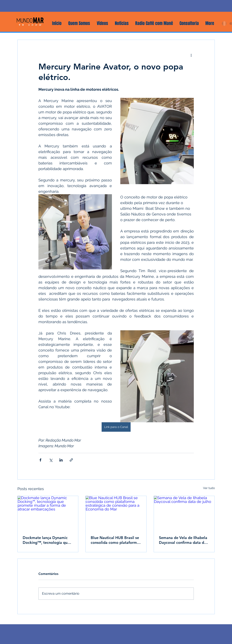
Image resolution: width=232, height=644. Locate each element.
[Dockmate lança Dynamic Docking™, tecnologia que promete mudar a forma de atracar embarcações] (48, 513)
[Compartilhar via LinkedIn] (61, 460)
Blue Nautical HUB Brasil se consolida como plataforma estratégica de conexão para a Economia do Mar (116, 540)
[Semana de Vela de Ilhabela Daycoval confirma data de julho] (184, 513)
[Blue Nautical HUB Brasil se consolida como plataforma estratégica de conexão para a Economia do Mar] (116, 513)
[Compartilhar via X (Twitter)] (51, 460)
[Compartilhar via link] (71, 460)
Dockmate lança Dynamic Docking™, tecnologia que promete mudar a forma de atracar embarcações (47, 540)
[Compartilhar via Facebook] (40, 460)
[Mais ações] (191, 55)
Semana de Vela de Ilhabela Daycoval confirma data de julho (183, 540)
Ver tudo (209, 488)
